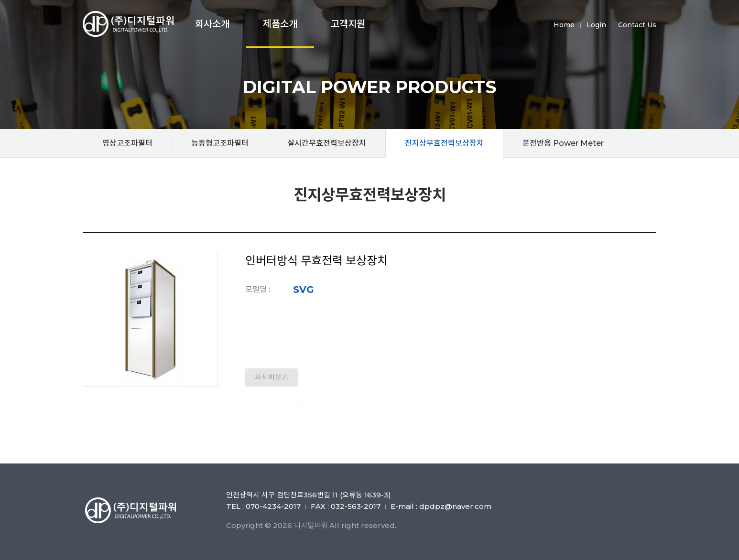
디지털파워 (130, 24)
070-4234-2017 (273, 506)
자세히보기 (272, 377)
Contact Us (637, 25)
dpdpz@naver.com (455, 506)
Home (564, 25)
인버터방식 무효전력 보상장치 (316, 261)
